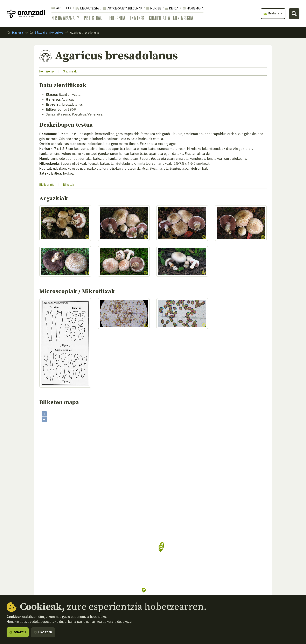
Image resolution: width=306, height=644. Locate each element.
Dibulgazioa (116, 18)
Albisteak (61, 8)
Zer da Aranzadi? (65, 18)
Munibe (154, 8)
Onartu (18, 632)
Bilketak (69, 185)
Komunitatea (159, 18)
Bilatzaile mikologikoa (47, 33)
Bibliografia (47, 185)
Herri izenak (47, 71)
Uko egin (43, 632)
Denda (172, 8)
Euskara (272, 13)
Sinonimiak (70, 71)
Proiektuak (93, 18)
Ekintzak (137, 18)
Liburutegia (87, 8)
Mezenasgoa (183, 18)
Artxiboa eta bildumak (123, 8)
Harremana (193, 8)
